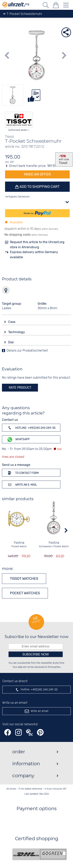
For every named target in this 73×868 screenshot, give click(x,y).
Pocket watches (25, 593)
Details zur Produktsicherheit (27, 351)
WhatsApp (18, 439)
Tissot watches (24, 579)
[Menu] (66, 6)
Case (12, 322)
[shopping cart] (56, 6)
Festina (19, 543)
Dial (11, 342)
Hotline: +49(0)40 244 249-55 (31, 428)
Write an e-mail (22, 484)
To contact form (23, 473)
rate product (20, 388)
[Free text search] (46, 6)
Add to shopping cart (39, 187)
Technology (17, 332)
